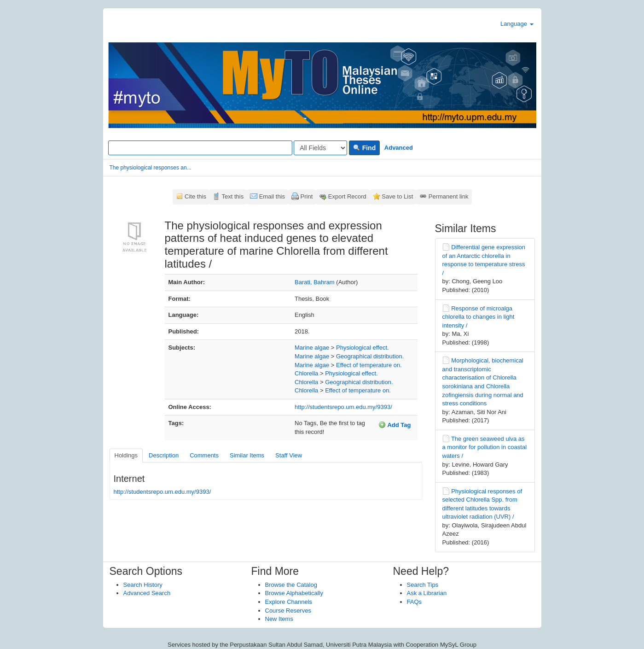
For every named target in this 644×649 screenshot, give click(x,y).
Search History (143, 585)
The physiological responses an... (151, 168)
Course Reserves (288, 611)
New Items (279, 619)
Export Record (347, 196)
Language (517, 24)
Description (164, 455)
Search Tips (423, 585)
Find (364, 148)
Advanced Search (147, 593)
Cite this (195, 196)
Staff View (289, 455)
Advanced (399, 148)
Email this (272, 196)
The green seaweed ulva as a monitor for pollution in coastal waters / (485, 447)
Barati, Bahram (315, 282)
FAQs (415, 602)
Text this (232, 196)
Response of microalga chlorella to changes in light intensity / (479, 317)
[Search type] (320, 148)
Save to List (397, 196)
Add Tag (395, 425)
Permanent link (449, 196)
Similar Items (247, 455)
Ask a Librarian (427, 593)
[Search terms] (200, 148)
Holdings (126, 455)
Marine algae (312, 348)
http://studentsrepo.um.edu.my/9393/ (343, 407)
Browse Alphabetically (294, 593)
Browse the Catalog (291, 585)
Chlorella (306, 373)
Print (307, 196)
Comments (204, 455)
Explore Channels (289, 602)
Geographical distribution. (370, 356)
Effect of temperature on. (369, 365)
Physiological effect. (363, 348)
